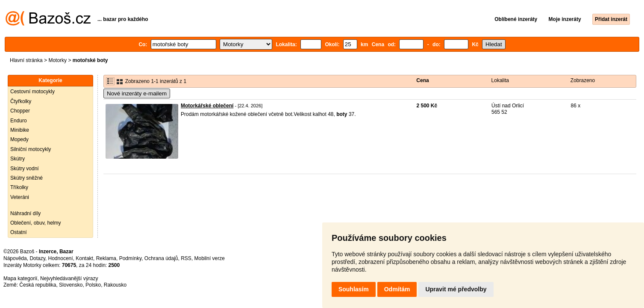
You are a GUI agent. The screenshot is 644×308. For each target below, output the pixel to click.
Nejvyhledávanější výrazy (69, 278)
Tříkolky (19, 187)
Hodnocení (61, 258)
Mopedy (19, 139)
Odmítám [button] (397, 289)
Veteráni (20, 197)
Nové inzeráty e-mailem (137, 93)
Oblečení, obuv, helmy (36, 223)
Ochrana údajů (161, 258)
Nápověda (15, 258)
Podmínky (130, 258)
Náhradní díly (25, 213)
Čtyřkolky (21, 101)
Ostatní (19, 232)
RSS (186, 258)
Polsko (93, 285)
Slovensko (71, 285)
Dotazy (37, 258)
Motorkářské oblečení (207, 106)
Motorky (57, 60)
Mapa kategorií (20, 278)
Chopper (20, 111)
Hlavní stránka (26, 60)
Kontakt (84, 258)
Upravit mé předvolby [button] (456, 289)
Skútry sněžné (26, 178)
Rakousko (115, 285)
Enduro (19, 121)
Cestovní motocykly (32, 92)
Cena (422, 80)
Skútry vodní (25, 169)
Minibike (20, 130)
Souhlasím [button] (354, 289)
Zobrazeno (583, 80)
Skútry (18, 159)
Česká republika (38, 285)
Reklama (106, 258)
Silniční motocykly (31, 149)
